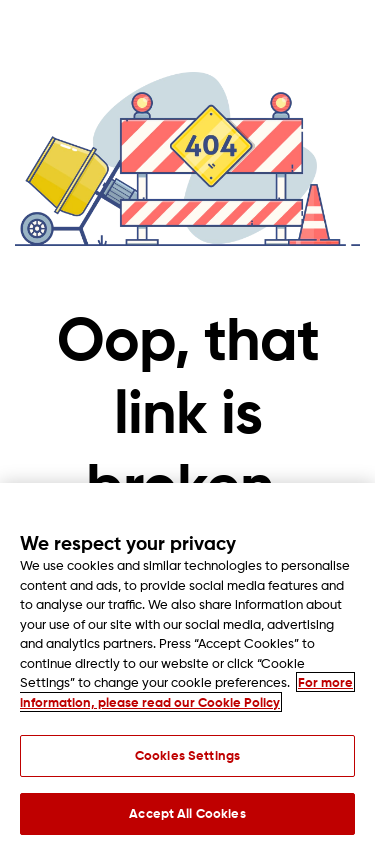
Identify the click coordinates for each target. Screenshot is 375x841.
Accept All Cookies (187, 818)
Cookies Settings (187, 760)
